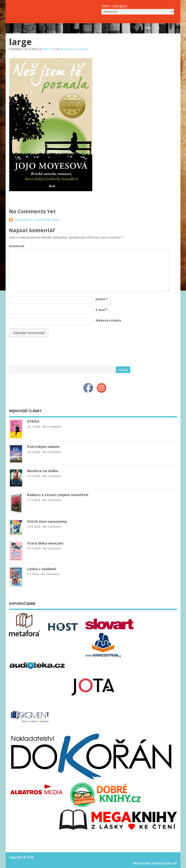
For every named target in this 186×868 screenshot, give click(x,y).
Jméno (102, 299)
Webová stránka (108, 320)
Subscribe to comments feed (36, 220)
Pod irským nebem (43, 447)
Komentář (17, 246)
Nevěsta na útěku (43, 471)
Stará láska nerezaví (45, 543)
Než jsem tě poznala (74, 49)
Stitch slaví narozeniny (47, 521)
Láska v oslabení (42, 569)
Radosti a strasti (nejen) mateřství (58, 495)
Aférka (33, 421)
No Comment (52, 426)
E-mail (102, 310)
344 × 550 (49, 49)
